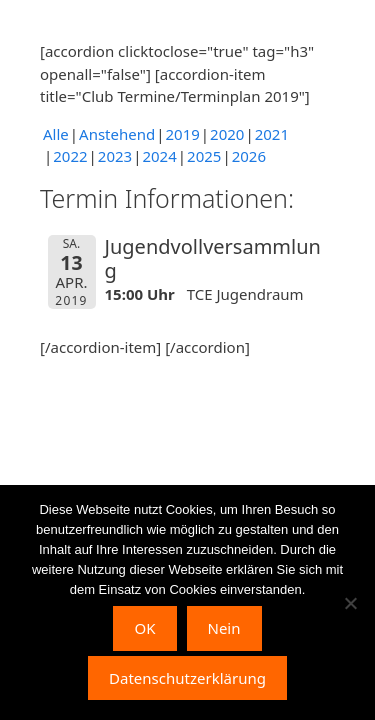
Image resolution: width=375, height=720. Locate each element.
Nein (224, 628)
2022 (70, 156)
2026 (249, 156)
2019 (182, 134)
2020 (227, 134)
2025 (204, 156)
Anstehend (117, 134)
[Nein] (350, 603)
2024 (159, 156)
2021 (272, 134)
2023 (115, 156)
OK (144, 628)
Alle (56, 134)
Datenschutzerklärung (187, 678)
